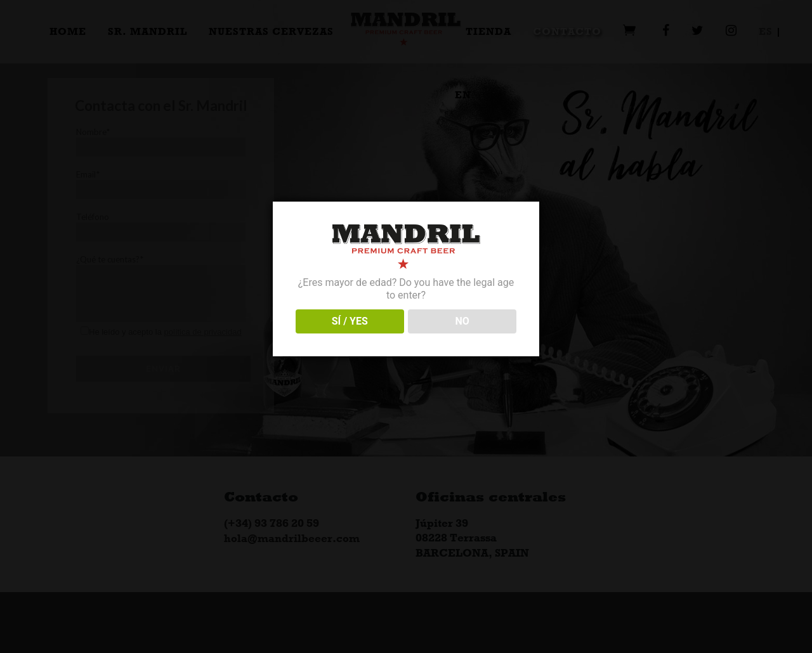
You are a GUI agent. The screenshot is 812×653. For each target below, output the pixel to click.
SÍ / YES (350, 321)
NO (462, 321)
